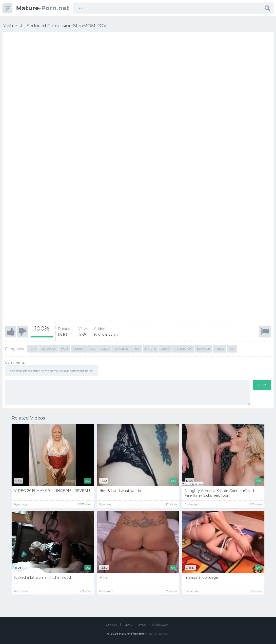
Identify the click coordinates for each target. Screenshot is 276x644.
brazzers (121, 349)
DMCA (142, 625)
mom (64, 349)
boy (232, 349)
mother (79, 349)
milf (137, 349)
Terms (128, 625)
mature (151, 349)
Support (111, 625)
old (93, 349)
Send (262, 385)
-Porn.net (43, 8)
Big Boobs (49, 349)
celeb (105, 349)
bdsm (165, 349)
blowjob (203, 349)
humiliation (183, 349)
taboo (220, 349)
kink (33, 349)
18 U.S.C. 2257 (160, 625)
